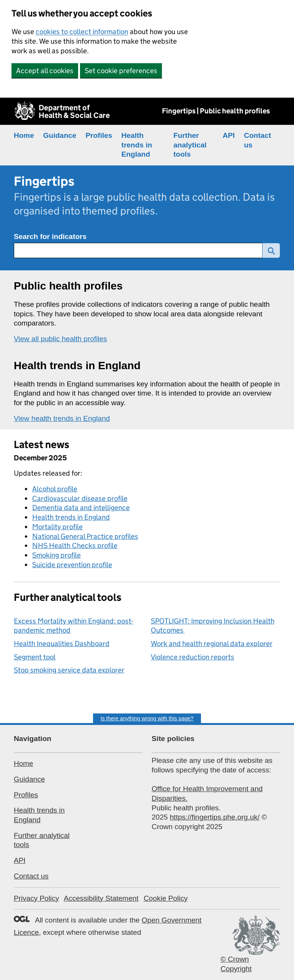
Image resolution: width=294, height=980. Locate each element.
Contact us (31, 876)
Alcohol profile (55, 489)
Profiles (99, 135)
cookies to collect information (82, 32)
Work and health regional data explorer (212, 644)
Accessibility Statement (101, 898)
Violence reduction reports (193, 657)
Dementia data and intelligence (81, 508)
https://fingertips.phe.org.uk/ (215, 817)
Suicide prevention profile (72, 565)
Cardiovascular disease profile (80, 498)
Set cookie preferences (121, 71)
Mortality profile (57, 527)
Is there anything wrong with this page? (147, 718)
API (229, 135)
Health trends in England (137, 145)
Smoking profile (56, 555)
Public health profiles (68, 286)
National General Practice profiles (85, 536)
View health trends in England (62, 418)
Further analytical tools (190, 145)
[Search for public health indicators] (138, 250)
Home (24, 135)
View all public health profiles (60, 339)
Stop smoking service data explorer (69, 670)
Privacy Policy (36, 898)
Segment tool (35, 657)
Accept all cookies (45, 71)
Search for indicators (50, 236)
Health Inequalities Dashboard (62, 644)
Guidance (60, 135)
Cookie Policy (166, 898)
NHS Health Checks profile (75, 546)
